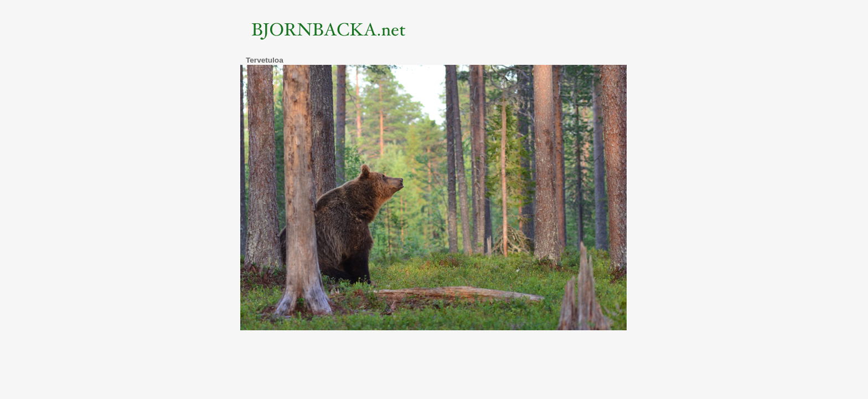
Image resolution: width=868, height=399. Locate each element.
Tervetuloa (265, 60)
